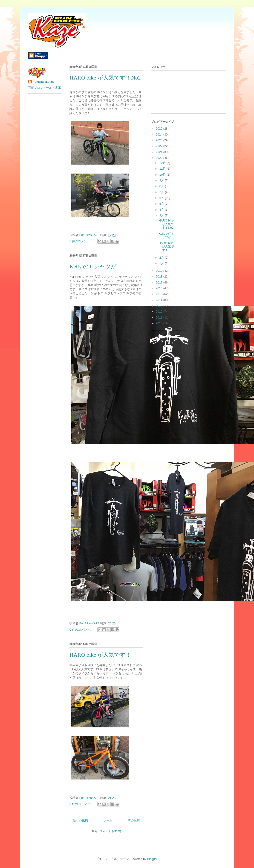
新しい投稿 (80, 820)
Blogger (152, 859)
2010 (160, 323)
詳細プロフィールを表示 (45, 88)
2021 (160, 152)
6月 (162, 198)
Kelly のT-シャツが (93, 266)
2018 (160, 276)
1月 (162, 263)
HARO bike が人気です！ (100, 655)
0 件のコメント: (81, 241)
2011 (160, 317)
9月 (162, 180)
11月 (163, 169)
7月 (162, 192)
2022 (160, 146)
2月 (162, 258)
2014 (160, 300)
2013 (160, 306)
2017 (160, 282)
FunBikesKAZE (43, 82)
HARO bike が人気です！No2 (105, 78)
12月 (163, 163)
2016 (160, 288)
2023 (160, 140)
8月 (162, 186)
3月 (162, 215)
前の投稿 (134, 820)
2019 (160, 271)
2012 (160, 311)
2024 (160, 134)
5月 (162, 204)
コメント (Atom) (110, 831)
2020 (160, 158)
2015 (160, 294)
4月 (162, 210)
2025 (160, 128)
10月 (163, 175)
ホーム (108, 820)
